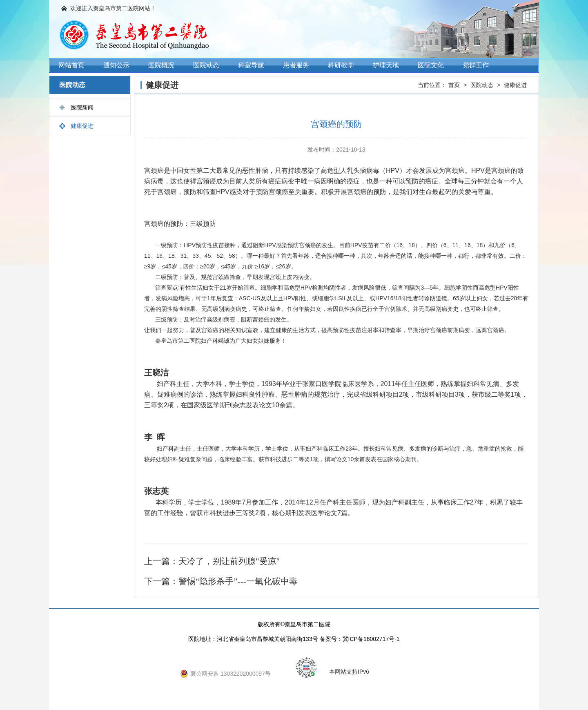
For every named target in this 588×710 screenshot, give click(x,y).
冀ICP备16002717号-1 (371, 639)
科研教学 (341, 65)
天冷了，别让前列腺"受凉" (229, 561)
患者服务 (296, 65)
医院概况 (161, 65)
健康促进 (82, 126)
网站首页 (71, 65)
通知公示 (116, 65)
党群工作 (476, 65)
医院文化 (431, 65)
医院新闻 (82, 107)
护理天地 (386, 65)
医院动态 (206, 65)
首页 (454, 85)
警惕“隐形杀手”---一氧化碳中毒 (238, 581)
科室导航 (251, 65)
